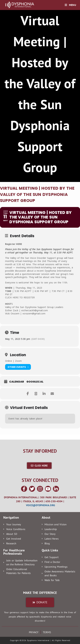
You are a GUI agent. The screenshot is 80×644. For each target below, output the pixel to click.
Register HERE (14, 244)
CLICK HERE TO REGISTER (20, 297)
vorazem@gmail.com (34, 313)
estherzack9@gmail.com (35, 310)
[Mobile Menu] (70, 5)
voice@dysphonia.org (40, 505)
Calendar (17, 382)
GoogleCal (35, 382)
